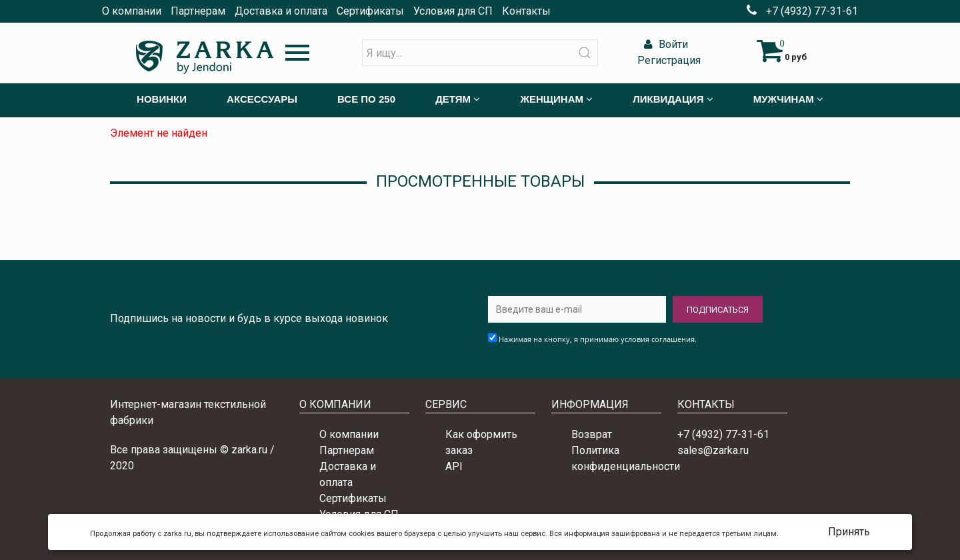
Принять (849, 532)
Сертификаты (370, 11)
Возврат (592, 434)
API (454, 466)
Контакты (526, 11)
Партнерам (198, 11)
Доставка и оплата (281, 11)
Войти (664, 44)
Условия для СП (453, 11)
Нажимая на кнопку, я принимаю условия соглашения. (598, 339)
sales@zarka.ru (713, 450)
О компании (132, 11)
